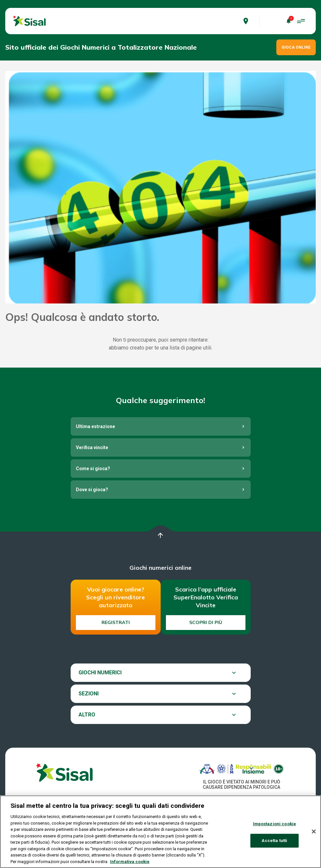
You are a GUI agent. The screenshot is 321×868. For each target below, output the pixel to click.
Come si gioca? (93, 469)
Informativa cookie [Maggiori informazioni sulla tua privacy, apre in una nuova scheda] (130, 865)
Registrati (116, 622)
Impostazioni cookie (275, 827)
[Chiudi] (314, 835)
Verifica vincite (92, 447)
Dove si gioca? (92, 490)
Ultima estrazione (95, 426)
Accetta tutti (274, 844)
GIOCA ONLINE (296, 47)
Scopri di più (206, 622)
